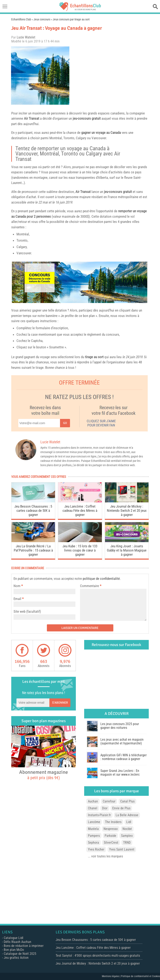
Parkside (110, 836)
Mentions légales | (111, 976)
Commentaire (91, 586)
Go (65, 423)
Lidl (129, 822)
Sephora (93, 843)
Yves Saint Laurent (122, 849)
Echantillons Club (21, 19)
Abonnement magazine (44, 775)
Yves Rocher (96, 849)
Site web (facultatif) (27, 611)
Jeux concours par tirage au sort (71, 19)
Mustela (93, 829)
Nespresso (111, 829)
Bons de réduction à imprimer (24, 946)
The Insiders (113, 822)
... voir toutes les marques (105, 856)
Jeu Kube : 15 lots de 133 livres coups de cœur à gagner (80, 550)
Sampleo (127, 836)
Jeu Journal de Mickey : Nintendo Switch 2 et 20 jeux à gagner (127, 510)
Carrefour (109, 801)
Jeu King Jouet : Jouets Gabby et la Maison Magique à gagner (127, 550)
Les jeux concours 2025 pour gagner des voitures (120, 726)
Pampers (94, 836)
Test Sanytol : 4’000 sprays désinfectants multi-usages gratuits (98, 956)
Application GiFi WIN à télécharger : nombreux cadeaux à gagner (124, 757)
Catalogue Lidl (14, 938)
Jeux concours (42, 19)
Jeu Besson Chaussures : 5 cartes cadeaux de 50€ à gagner (33, 510)
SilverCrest (111, 843)
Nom (17, 586)
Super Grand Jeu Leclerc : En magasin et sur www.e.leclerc (120, 773)
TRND (127, 843)
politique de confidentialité (101, 579)
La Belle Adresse (127, 815)
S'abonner (60, 703)
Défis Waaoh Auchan (17, 942)
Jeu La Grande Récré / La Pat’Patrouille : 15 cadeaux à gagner (33, 550)
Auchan (93, 801)
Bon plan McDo (14, 950)
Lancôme (94, 822)
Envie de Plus (121, 808)
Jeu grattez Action (16, 958)
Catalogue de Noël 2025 (20, 954)
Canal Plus (127, 801)
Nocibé (127, 829)
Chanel (93, 808)
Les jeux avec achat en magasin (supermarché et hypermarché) (122, 741)
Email (17, 599)
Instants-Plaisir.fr (99, 815)
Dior (105, 808)
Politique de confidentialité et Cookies (141, 976)
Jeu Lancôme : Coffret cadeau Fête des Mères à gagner (80, 510)
